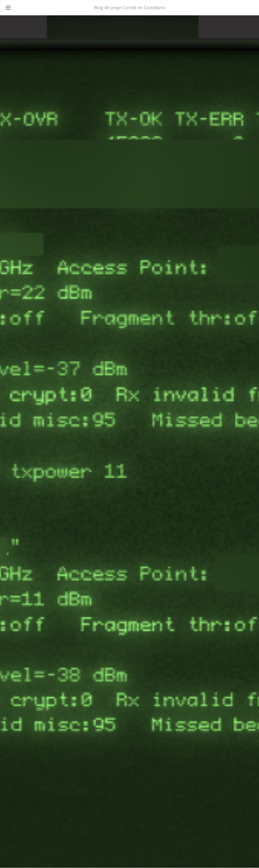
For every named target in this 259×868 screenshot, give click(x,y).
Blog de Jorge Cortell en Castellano (130, 8)
